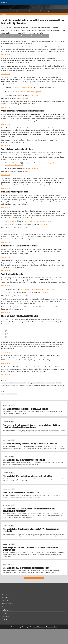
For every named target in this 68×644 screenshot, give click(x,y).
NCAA (3, 394)
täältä (26, 98)
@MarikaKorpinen (11, 221)
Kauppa (5, 619)
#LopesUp (51, 163)
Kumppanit (48, 11)
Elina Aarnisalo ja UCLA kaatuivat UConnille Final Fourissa (24, 460)
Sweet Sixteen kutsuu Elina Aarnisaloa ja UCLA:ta (21, 493)
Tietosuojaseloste (52, 627)
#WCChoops (35, 289)
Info (35, 11)
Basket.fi (4, 14)
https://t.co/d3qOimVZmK (15, 92)
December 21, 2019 (45, 224)
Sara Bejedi (22, 385)
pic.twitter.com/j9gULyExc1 (48, 289)
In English (5, 613)
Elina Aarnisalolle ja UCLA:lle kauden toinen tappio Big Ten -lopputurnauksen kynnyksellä (31, 530)
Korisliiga (5, 601)
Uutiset (40, 11)
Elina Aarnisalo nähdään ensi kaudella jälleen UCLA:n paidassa (25, 409)
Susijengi (5, 594)
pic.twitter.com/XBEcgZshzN (14, 165)
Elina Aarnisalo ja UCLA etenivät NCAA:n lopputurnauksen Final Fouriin (29, 476)
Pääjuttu (8, 394)
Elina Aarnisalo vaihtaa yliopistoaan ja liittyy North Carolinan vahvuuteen (30, 444)
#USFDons (26, 289)
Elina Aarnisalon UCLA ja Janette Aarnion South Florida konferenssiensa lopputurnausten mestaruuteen (29, 510)
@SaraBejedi (29, 87)
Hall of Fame (6, 610)
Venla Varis (54, 385)
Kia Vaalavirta (13, 383)
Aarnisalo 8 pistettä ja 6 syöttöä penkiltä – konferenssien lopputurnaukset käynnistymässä (30, 549)
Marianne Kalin (41, 383)
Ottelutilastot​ (6, 363)
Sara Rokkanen (14, 385)
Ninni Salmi (59, 383)
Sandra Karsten (6, 385)
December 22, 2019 (38, 168)
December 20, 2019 (33, 95)
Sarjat (10, 11)
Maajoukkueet (18, 11)
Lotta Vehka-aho (22, 383)
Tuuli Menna (37, 385)
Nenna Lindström (51, 383)
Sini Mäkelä (29, 385)
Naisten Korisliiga (8, 604)
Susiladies (14, 394)
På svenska (6, 616)
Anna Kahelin (5, 383)
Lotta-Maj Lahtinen (32, 383)
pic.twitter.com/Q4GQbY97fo (42, 221)
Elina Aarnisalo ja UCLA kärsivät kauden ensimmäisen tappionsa (26, 568)
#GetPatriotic (28, 221)
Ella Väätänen (61, 385)
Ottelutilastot (6, 55)
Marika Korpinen (45, 385)
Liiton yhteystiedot (39, 627)
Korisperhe (28, 11)
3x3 (3, 607)
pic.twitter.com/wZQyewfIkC (32, 92)
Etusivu (3, 11)
